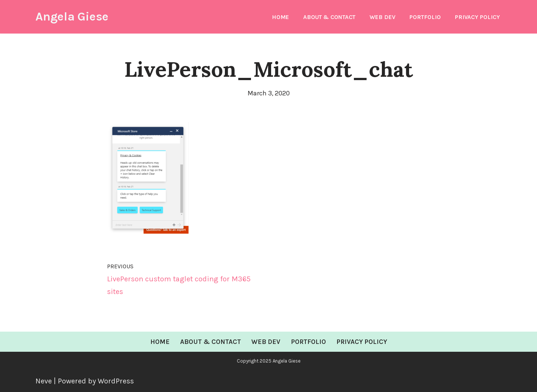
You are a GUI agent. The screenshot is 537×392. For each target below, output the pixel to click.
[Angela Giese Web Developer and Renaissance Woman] (72, 17)
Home (280, 17)
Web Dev (382, 17)
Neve (44, 381)
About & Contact (329, 17)
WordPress (116, 381)
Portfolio (425, 17)
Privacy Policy (478, 17)
